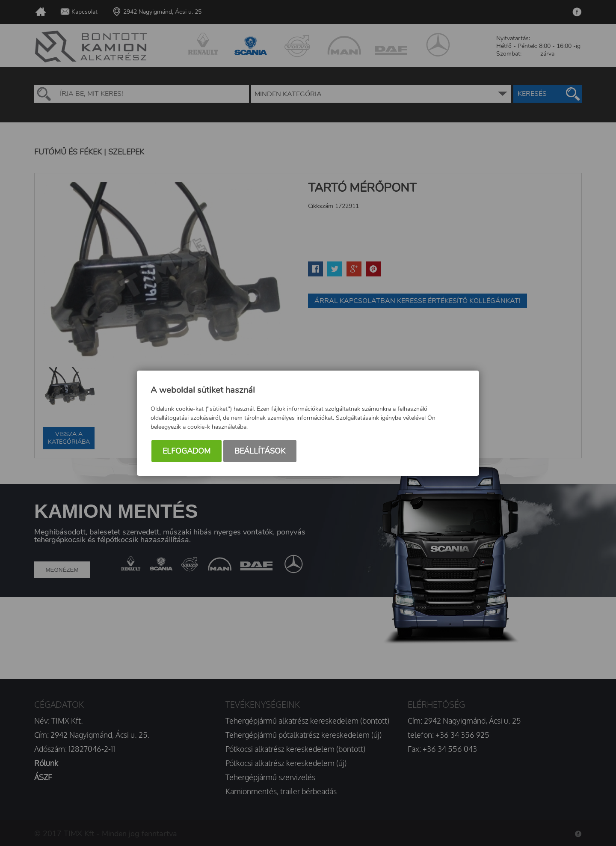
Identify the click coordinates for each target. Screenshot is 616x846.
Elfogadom (187, 451)
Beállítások (260, 451)
